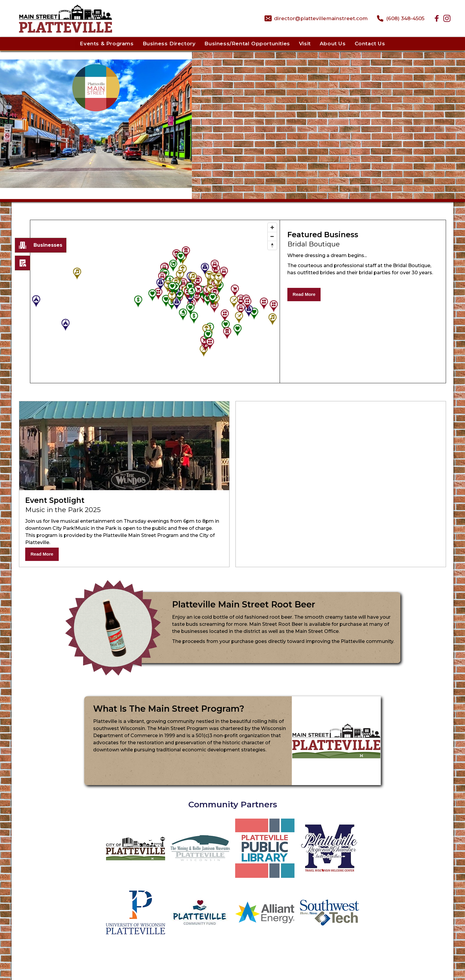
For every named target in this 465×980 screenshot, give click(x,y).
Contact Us (370, 44)
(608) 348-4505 (405, 18)
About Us (333, 44)
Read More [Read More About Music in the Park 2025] (42, 554)
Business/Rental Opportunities (247, 44)
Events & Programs (107, 44)
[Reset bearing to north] (272, 245)
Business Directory (169, 44)
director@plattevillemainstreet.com (321, 18)
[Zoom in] (272, 227)
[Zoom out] (272, 236)
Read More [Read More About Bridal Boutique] (304, 294)
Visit (305, 44)
